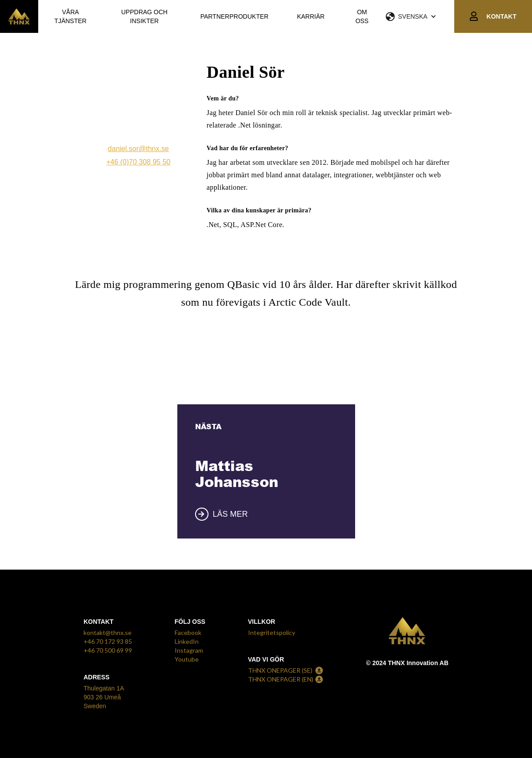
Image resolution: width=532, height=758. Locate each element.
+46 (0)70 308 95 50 (138, 162)
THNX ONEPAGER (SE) (280, 670)
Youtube (187, 659)
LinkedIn (187, 641)
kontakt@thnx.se (108, 632)
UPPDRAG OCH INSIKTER (144, 16)
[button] (420, 16)
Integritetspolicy (272, 632)
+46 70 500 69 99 (108, 650)
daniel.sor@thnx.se (138, 149)
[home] (19, 16)
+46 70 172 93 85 (108, 641)
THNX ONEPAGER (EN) (281, 679)
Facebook (188, 632)
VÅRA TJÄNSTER (70, 16)
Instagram (189, 650)
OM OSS (362, 16)
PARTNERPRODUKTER (235, 16)
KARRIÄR (311, 16)
